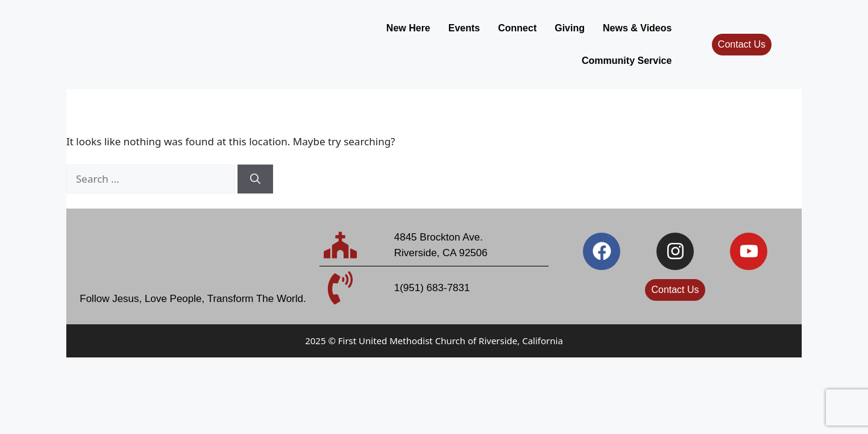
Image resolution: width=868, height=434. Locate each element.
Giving (462, 39)
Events (356, 39)
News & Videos (529, 39)
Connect (409, 39)
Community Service (627, 39)
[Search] (255, 170)
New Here (300, 39)
